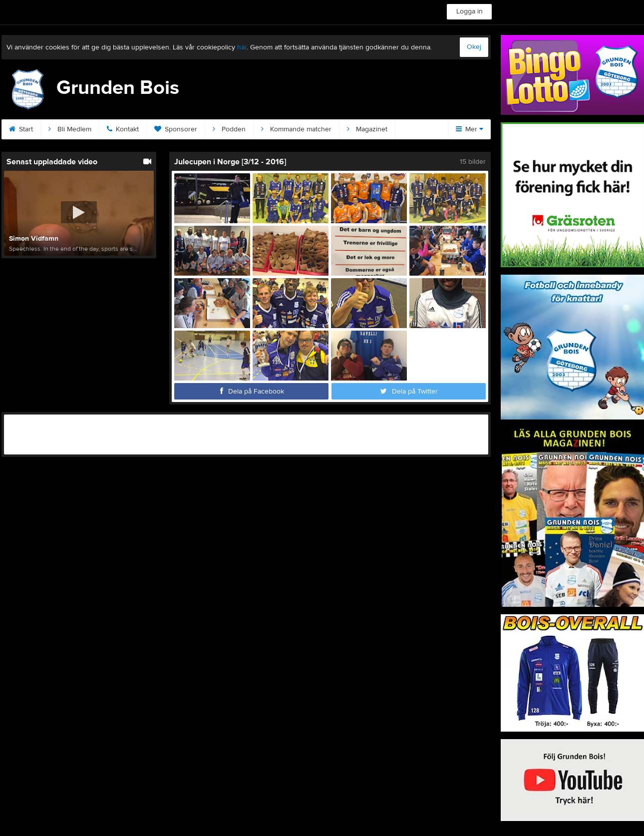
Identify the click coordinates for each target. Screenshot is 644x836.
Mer (470, 129)
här (242, 47)
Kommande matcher (296, 129)
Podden (229, 129)
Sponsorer (176, 129)
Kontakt (123, 129)
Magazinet (367, 129)
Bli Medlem (70, 129)
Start (21, 129)
